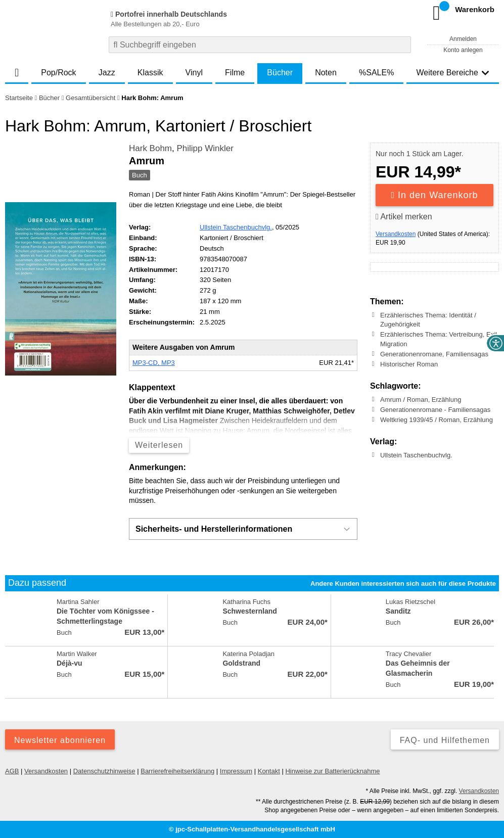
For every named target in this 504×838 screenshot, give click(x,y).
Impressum (236, 771)
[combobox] (260, 45)
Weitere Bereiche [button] (452, 73)
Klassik (150, 73)
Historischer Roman (409, 364)
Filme (235, 73)
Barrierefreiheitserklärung (177, 771)
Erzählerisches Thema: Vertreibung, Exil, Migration (440, 339)
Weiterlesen (159, 445)
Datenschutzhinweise (104, 771)
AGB (12, 771)
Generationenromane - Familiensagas (435, 410)
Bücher (280, 73)
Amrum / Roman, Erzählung (421, 400)
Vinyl (194, 73)
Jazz (107, 73)
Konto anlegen (463, 50)
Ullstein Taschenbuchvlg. (236, 227)
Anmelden (463, 39)
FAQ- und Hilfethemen (445, 740)
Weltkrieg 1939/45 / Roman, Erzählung (437, 420)
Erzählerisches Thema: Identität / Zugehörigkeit (428, 320)
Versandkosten (396, 234)
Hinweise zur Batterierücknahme (332, 771)
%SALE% (376, 73)
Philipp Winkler (205, 148)
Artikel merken (404, 217)
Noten (326, 73)
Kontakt (269, 771)
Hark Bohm (150, 148)
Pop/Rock (58, 73)
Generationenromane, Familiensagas (434, 354)
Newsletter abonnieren (60, 740)
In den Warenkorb (435, 195)
